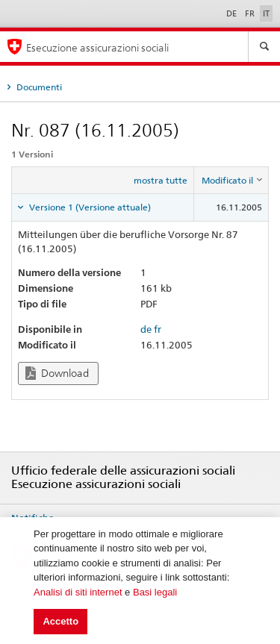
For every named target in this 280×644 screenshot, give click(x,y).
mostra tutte (161, 180)
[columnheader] (231, 181)
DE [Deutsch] (233, 13)
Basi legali (155, 592)
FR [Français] (251, 13)
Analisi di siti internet (78, 592)
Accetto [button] (60, 621)
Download (57, 373)
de (146, 329)
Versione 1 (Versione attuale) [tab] (89, 207)
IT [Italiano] (266, 13)
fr (158, 329)
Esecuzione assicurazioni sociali (97, 47)
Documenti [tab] (38, 87)
